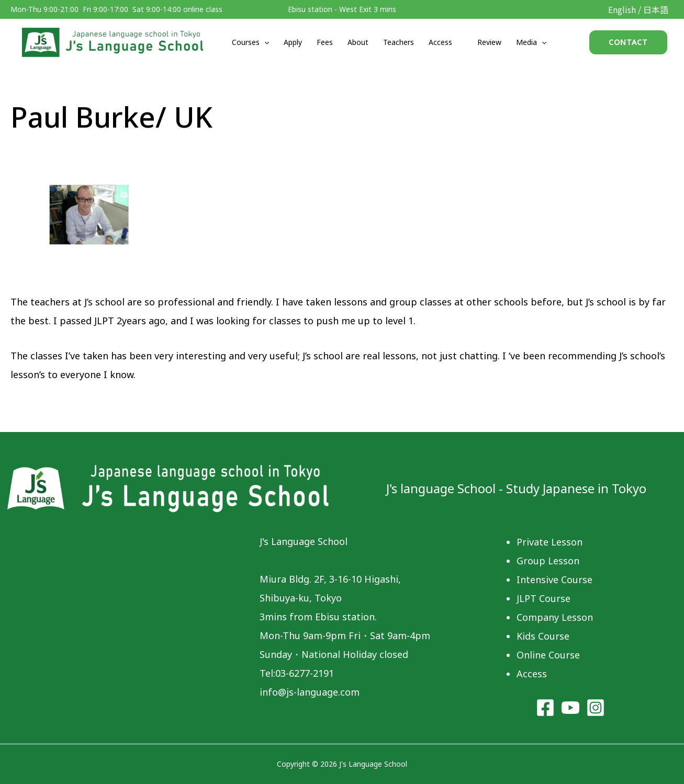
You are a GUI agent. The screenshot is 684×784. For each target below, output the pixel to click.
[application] (264, 42)
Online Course (548, 655)
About (358, 42)
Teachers (399, 42)
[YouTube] (570, 708)
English (622, 9)
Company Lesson (555, 617)
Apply (293, 42)
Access (440, 42)
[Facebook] (545, 708)
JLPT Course (543, 598)
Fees (325, 42)
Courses (250, 42)
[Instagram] (596, 708)
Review (489, 42)
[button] (628, 42)
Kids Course (543, 636)
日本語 (656, 9)
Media (531, 42)
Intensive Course (554, 580)
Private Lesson (550, 542)
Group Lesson (548, 561)
